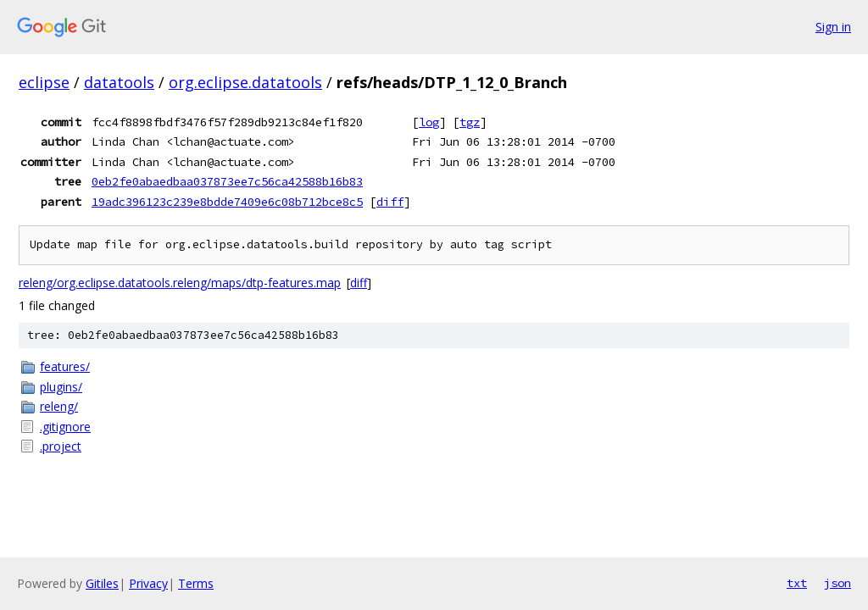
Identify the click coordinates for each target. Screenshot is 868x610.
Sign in (833, 27)
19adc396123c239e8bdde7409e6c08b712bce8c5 (227, 202)
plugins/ (61, 387)
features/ (65, 366)
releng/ (59, 406)
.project (61, 446)
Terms (196, 583)
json (837, 583)
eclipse (44, 82)
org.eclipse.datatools (245, 82)
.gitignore (65, 427)
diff (390, 202)
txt (797, 583)
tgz (470, 122)
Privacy (148, 583)
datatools (119, 82)
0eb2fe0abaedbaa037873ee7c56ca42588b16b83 (227, 181)
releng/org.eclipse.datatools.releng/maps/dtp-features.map (180, 283)
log (429, 122)
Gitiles (102, 583)
